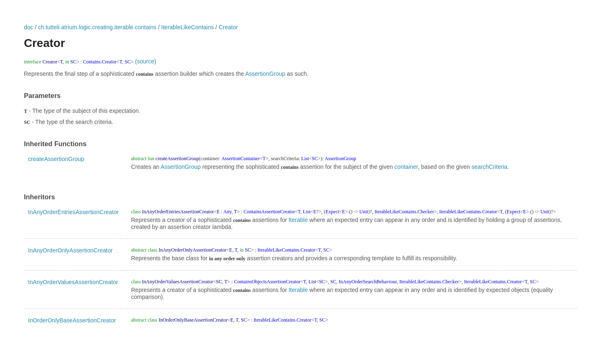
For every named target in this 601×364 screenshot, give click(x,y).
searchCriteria (489, 167)
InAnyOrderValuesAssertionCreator (73, 282)
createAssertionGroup (56, 159)
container (406, 167)
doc (29, 27)
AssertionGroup (265, 74)
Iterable (298, 220)
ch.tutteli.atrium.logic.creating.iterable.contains (97, 27)
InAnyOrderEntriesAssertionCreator (73, 212)
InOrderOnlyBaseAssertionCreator (72, 320)
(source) (146, 61)
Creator (228, 27)
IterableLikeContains (188, 27)
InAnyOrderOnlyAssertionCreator (70, 250)
